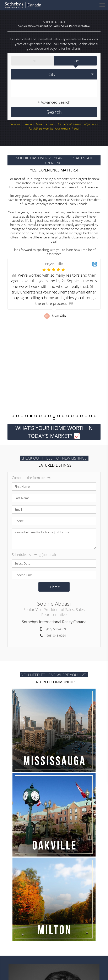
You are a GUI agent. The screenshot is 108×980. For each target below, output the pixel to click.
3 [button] (22, 416)
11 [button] (59, 416)
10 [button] (54, 416)
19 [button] (95, 416)
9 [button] (49, 416)
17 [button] (86, 416)
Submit (54, 587)
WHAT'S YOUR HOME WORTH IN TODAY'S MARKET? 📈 (54, 432)
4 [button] (27, 416)
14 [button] (72, 416)
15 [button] (77, 416)
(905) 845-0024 (56, 635)
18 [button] (91, 416)
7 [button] (40, 416)
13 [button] (68, 416)
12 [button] (63, 416)
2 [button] (17, 416)
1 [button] (13, 416)
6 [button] (36, 416)
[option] (54, 336)
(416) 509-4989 (56, 629)
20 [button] (54, 418)
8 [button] (45, 416)
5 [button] (31, 416)
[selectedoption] (54, 74)
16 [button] (81, 416)
